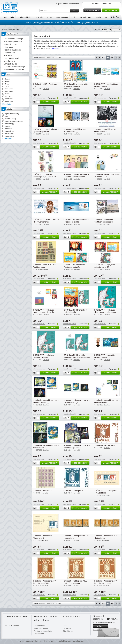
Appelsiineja (10, 131)
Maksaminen (39, 634)
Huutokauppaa (62, 17)
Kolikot (50, 17)
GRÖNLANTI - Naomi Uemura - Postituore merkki (46, 221)
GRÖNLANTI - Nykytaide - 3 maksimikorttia (75, 311)
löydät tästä (55, 49)
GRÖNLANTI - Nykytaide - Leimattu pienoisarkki (44, 356)
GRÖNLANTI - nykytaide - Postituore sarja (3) (105, 356)
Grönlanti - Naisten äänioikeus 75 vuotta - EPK (107, 176)
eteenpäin (116, 58)
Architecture (10, 136)
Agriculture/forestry (12, 114)
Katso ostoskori (93, 10)
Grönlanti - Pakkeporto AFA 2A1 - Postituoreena (75, 582)
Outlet (74, 17)
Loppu (119, 58)
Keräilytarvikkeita (24, 17)
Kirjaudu (102, 626)
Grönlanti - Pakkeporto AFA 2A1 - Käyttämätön (45, 582)
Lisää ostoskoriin (50, 102)
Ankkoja (8, 126)
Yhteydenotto (74, 4)
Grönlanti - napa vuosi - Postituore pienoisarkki (104, 221)
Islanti (7, 94)
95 (108, 58)
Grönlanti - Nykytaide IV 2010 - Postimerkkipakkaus (77, 446)
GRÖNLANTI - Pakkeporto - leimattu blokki (106, 492)
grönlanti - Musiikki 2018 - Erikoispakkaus (105, 130)
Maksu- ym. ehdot (41, 628)
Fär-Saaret (9, 99)
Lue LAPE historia (12, 626)
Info (107, 17)
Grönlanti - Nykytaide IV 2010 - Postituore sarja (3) (46, 401)
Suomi (8, 79)
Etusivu (5, 29)
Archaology (9, 134)
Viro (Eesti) (9, 89)
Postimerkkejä (8, 17)
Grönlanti (9, 96)
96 (112, 58)
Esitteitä (98, 17)
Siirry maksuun (111, 10)
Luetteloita (39, 17)
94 (103, 58)
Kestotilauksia (86, 17)
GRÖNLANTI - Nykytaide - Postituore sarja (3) (75, 266)
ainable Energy (11, 119)
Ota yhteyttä (68, 631)
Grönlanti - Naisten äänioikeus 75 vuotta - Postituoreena (76, 176)
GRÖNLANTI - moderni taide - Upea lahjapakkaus (46, 130)
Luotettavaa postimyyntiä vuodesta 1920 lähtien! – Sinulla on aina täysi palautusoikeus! (61, 22)
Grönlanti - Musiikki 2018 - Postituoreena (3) (75, 130)
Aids (7, 116)
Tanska (8, 86)
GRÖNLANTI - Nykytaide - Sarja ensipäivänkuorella (44, 311)
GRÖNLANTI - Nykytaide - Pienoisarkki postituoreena (105, 311)
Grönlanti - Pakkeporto (43, 491)
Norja (7, 84)
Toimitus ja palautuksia (43, 631)
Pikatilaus (115, 17)
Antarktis (8, 129)
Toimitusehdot (39, 626)
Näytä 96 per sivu (54, 58)
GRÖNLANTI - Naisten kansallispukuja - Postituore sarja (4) (45, 177)
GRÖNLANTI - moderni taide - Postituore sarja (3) (76, 85)
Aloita (96, 58)
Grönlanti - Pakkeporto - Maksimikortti (43, 537)
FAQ (65, 626)
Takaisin (100, 58)
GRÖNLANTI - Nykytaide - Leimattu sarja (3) (105, 266)
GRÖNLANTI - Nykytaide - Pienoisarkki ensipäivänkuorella (77, 356)
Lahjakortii (67, 628)
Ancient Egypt (10, 124)
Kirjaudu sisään (62, 4)
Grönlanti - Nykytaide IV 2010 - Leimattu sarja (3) (77, 401)
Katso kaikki (7, 104)
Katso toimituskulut (39, 98)
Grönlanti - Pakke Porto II (105, 445)
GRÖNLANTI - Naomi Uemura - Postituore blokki (76, 221)
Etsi (75, 11)
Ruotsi (8, 81)
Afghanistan (10, 101)
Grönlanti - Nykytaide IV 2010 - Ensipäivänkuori (107, 401)
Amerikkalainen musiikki (14, 121)
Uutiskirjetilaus (97, 630)
